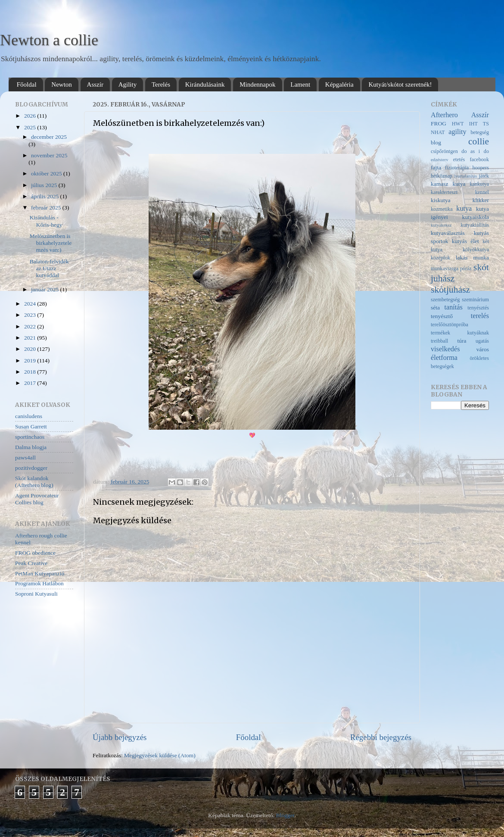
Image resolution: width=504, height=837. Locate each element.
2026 (31, 116)
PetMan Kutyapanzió (40, 573)
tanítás (454, 307)
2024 (31, 304)
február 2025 (47, 208)
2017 (31, 383)
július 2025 (45, 185)
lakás (462, 258)
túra (462, 341)
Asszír (95, 84)
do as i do (475, 151)
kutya (464, 209)
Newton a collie (49, 40)
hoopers (481, 168)
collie (479, 141)
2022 (31, 326)
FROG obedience (35, 553)
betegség (480, 132)
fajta (436, 167)
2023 (31, 315)
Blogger (285, 815)
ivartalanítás (465, 176)
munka (481, 258)
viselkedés (445, 349)
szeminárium (475, 300)
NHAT (438, 132)
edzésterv (440, 159)
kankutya (479, 184)
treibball (439, 341)
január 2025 (45, 289)
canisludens (29, 416)
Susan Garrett (31, 426)
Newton (62, 84)
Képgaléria (339, 84)
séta (435, 308)
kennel (482, 192)
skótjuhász (450, 290)
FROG (439, 123)
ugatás (482, 341)
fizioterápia (457, 168)
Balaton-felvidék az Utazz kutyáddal (49, 268)
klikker (481, 200)
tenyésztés (478, 308)
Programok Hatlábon (39, 583)
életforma (444, 358)
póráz (466, 269)
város (483, 349)
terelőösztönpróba (450, 325)
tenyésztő (442, 316)
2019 (31, 361)
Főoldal (27, 84)
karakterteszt (444, 192)
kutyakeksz (441, 225)
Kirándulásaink (205, 84)
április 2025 (46, 196)
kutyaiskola (476, 217)
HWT (458, 124)
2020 (31, 349)
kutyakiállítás (475, 225)
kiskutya (441, 200)
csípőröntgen (444, 151)
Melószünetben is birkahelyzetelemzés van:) (51, 243)
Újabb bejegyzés (120, 737)
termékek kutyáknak (460, 333)
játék (484, 176)
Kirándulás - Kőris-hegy (46, 221)
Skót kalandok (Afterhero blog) (34, 482)
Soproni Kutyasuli (36, 594)
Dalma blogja (31, 447)
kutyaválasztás (448, 233)
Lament (300, 84)
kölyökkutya (476, 250)
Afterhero (444, 115)
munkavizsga (445, 269)
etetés (459, 159)
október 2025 (47, 173)
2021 (31, 338)
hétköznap (442, 176)
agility (457, 132)
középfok (440, 258)
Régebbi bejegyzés (381, 737)
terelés (480, 316)
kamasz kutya (448, 184)
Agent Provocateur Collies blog (37, 499)
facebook (480, 159)
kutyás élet (465, 241)
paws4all (25, 458)
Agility (128, 84)
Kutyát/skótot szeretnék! (400, 84)
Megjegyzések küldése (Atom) (160, 755)
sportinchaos (30, 437)
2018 (31, 372)
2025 (31, 127)
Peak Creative (31, 563)
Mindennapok (257, 84)
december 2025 (49, 137)
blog (436, 142)
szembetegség (445, 300)
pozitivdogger (31, 468)
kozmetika (442, 209)
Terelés (161, 84)
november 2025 (49, 155)
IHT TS (479, 124)
